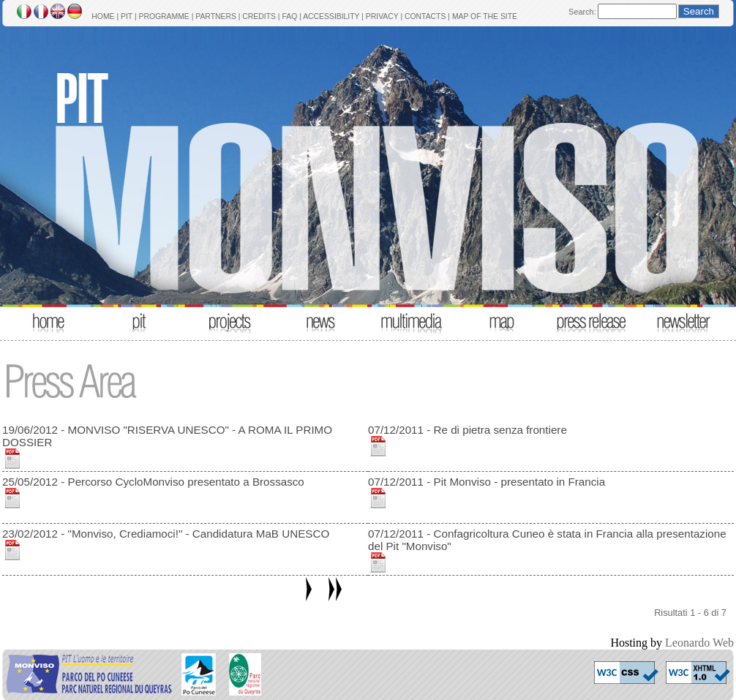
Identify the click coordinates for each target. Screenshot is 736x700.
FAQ (289, 16)
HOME (103, 16)
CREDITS (259, 16)
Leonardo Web (699, 643)
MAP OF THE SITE (485, 16)
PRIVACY (382, 16)
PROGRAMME (164, 16)
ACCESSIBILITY (331, 16)
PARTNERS (216, 16)
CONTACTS (425, 16)
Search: (582, 12)
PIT (127, 16)
